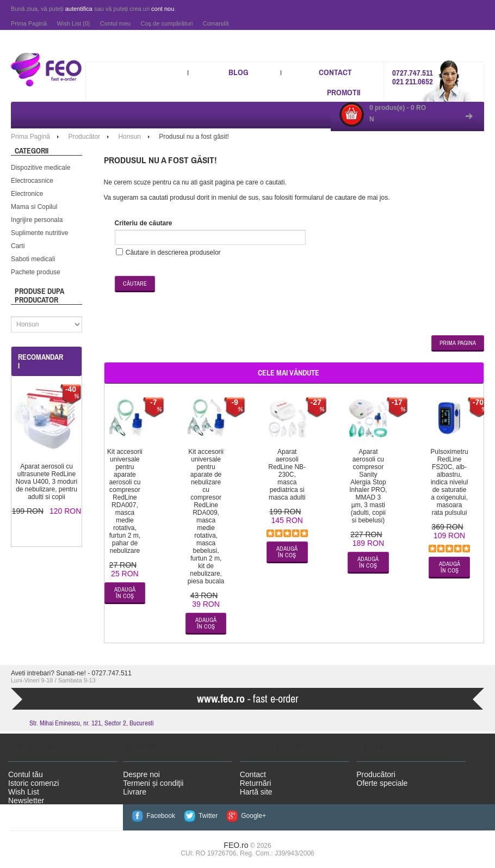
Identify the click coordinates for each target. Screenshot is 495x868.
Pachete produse (36, 269)
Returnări (256, 780)
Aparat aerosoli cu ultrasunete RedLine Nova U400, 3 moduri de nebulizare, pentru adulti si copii (47, 479)
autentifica (79, 9)
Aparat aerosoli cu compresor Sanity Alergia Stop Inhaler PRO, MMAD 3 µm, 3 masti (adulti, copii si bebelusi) (368, 483)
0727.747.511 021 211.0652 (413, 76)
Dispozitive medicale (41, 165)
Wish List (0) (73, 23)
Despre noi (141, 772)
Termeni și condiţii (153, 780)
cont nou (163, 9)
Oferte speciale (382, 780)
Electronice (27, 191)
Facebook (159, 813)
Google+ (249, 813)
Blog (239, 72)
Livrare (135, 789)
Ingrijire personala (37, 217)
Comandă (216, 23)
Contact (335, 72)
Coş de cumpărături (166, 23)
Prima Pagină (29, 23)
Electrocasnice (32, 178)
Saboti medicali (33, 256)
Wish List (24, 789)
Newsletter (26, 798)
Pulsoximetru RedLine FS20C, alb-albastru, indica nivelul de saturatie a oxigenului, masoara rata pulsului (449, 479)
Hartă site (256, 789)
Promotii (344, 92)
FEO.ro (236, 842)
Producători (376, 772)
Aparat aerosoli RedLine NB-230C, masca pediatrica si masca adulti (287, 472)
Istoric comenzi (33, 780)
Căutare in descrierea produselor (173, 250)
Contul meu (115, 23)
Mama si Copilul (34, 204)
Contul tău (26, 772)
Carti (18, 243)
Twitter (205, 813)
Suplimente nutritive (39, 230)
